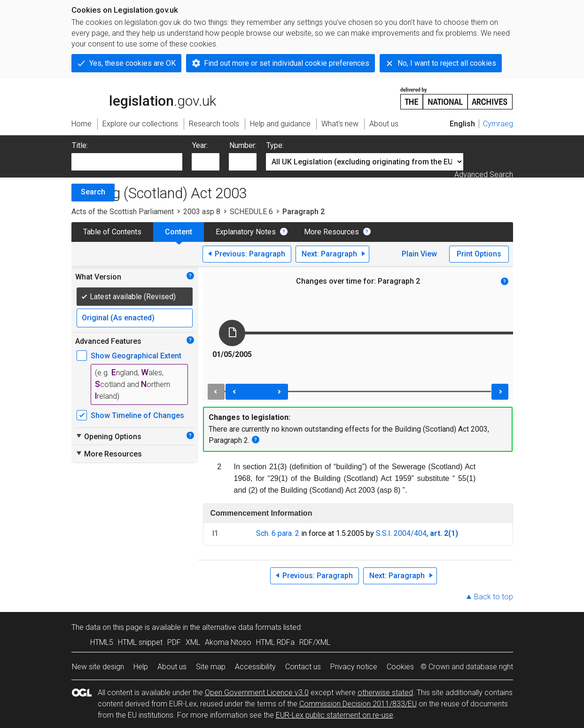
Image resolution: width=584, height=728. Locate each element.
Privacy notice (354, 667)
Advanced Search (484, 174)
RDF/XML (315, 642)
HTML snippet (140, 642)
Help (141, 667)
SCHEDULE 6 (251, 212)
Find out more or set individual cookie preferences (287, 63)
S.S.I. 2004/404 (401, 533)
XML (193, 642)
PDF (174, 642)
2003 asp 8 (202, 212)
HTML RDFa (275, 642)
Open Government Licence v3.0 (257, 693)
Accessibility (255, 667)
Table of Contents (112, 232)
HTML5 (102, 642)
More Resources (331, 232)
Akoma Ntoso (228, 642)
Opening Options (108, 436)
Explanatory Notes (246, 232)
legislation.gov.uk (144, 98)
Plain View (419, 254)
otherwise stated (385, 693)
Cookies (400, 667)
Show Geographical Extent (136, 356)
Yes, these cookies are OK (132, 63)
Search (93, 192)
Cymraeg (498, 124)
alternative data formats (242, 627)
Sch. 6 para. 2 (278, 533)
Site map (211, 667)
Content (179, 232)
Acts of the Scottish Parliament (123, 212)
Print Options (479, 254)
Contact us (303, 667)
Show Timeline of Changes (137, 415)
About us (172, 667)
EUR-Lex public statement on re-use (335, 715)
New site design (98, 667)
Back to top (494, 597)
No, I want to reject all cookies (447, 63)
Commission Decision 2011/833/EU (358, 704)
